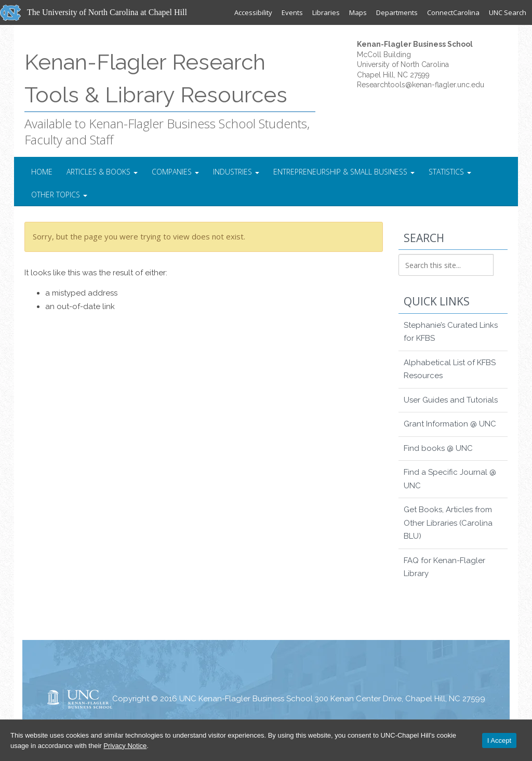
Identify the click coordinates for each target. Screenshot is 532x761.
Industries (236, 172)
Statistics (450, 172)
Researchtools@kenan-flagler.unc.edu (421, 85)
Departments (397, 12)
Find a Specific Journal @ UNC (450, 479)
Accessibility (253, 12)
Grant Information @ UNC (450, 424)
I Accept (499, 740)
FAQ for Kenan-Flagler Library (444, 567)
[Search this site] (446, 265)
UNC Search (508, 12)
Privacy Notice (125, 746)
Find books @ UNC (438, 448)
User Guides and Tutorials (451, 400)
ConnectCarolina (453, 12)
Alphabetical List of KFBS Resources (450, 369)
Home (42, 172)
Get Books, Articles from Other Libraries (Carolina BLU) (448, 523)
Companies (175, 172)
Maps (358, 12)
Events (292, 12)
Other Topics (59, 195)
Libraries (326, 12)
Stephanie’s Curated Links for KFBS (451, 332)
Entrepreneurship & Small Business (344, 172)
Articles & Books (102, 172)
